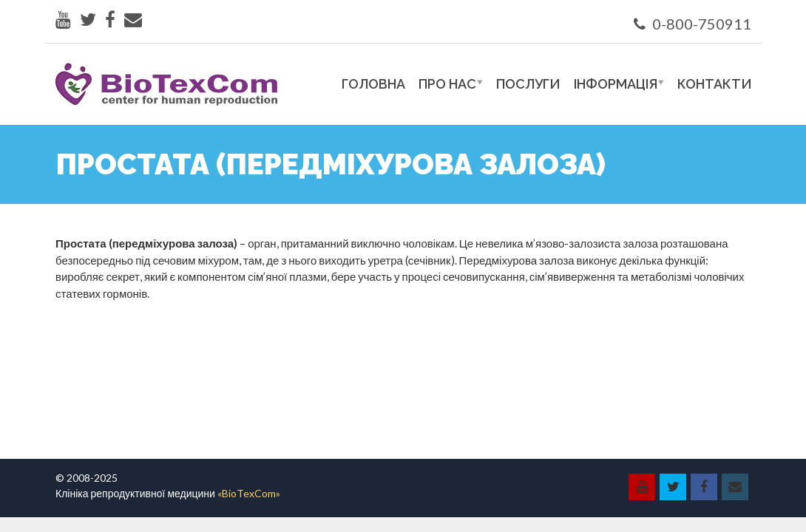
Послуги (528, 84)
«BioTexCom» (249, 493)
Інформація (616, 84)
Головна (373, 84)
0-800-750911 (692, 24)
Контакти (715, 84)
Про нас (447, 84)
